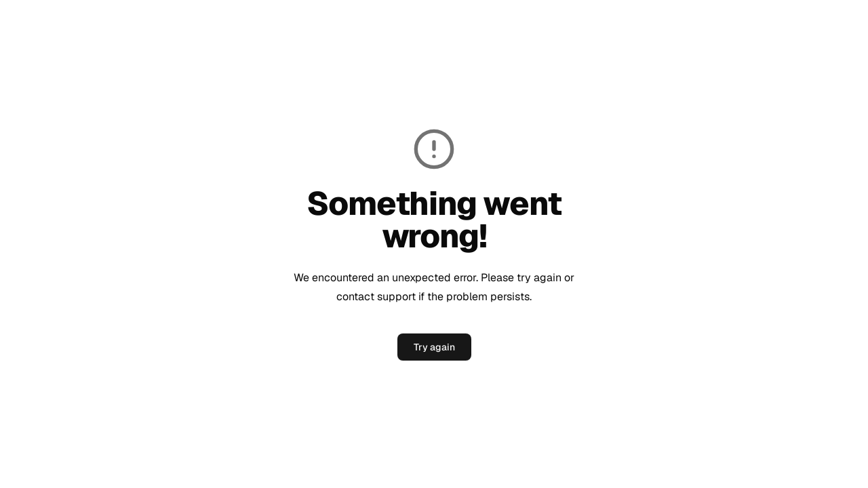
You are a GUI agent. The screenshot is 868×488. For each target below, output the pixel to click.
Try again (434, 347)
